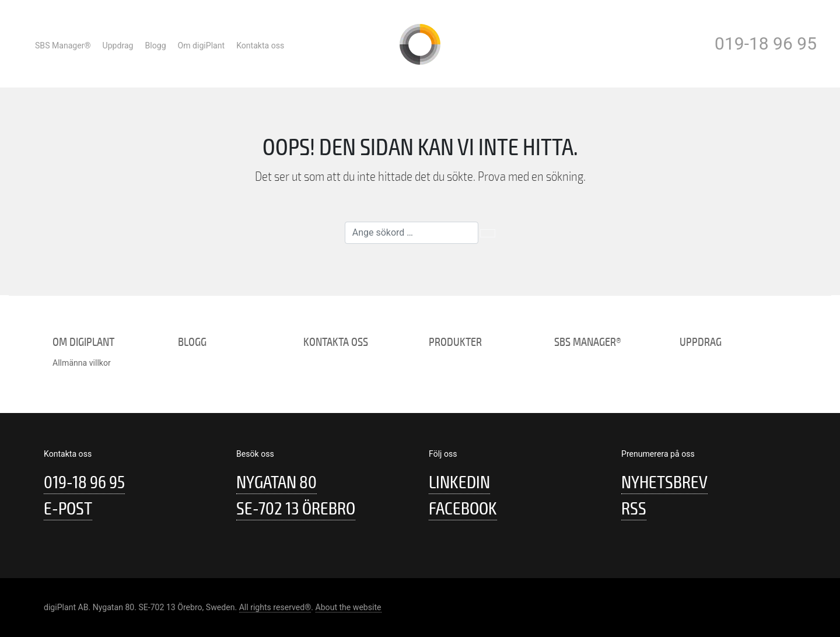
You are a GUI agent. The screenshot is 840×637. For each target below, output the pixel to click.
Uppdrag (118, 45)
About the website (349, 607)
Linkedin (459, 483)
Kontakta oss (260, 45)
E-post (68, 509)
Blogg (156, 45)
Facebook (463, 509)
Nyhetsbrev (664, 483)
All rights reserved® (275, 607)
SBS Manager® (63, 45)
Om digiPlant (202, 45)
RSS (634, 509)
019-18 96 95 (766, 43)
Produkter (455, 342)
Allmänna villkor (82, 363)
